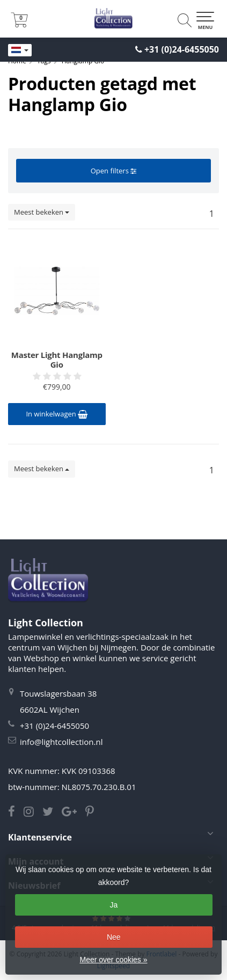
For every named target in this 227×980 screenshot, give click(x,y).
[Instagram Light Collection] (33, 813)
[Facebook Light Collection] (16, 813)
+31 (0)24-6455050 (182, 49)
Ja (113, 905)
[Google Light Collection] (74, 813)
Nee (114, 937)
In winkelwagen (57, 414)
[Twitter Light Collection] (52, 813)
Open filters (113, 171)
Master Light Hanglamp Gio (57, 360)
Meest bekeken (42, 212)
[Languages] (20, 50)
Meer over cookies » (113, 960)
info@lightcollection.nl (61, 742)
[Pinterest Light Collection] (93, 813)
